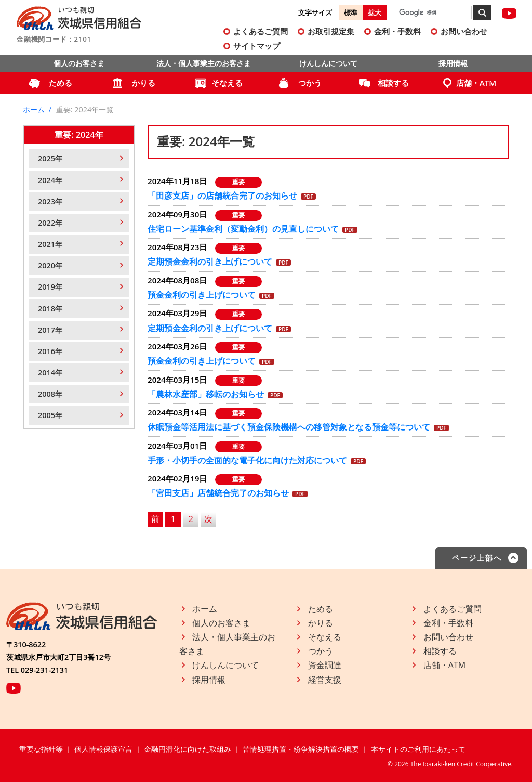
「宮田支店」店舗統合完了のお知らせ (218, 493)
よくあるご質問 (261, 31)
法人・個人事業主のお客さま (204, 63)
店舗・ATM (476, 83)
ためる (61, 83)
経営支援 (325, 680)
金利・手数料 (397, 31)
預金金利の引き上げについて (202, 295)
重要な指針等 (41, 749)
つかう (310, 83)
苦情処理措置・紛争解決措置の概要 (301, 749)
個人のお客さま (79, 63)
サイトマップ (257, 46)
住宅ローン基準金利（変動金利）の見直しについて (243, 229)
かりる (144, 83)
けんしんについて (328, 63)
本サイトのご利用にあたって (418, 749)
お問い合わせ (464, 31)
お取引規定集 (331, 31)
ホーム (34, 109)
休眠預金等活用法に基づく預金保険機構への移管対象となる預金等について (289, 427)
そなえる (227, 83)
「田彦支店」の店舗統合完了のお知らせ (222, 196)
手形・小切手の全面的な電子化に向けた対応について (247, 460)
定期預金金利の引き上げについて (210, 262)
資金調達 (325, 665)
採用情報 (453, 63)
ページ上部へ (477, 558)
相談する (393, 83)
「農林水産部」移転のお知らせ (206, 394)
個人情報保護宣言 (103, 749)
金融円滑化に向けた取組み (188, 749)
